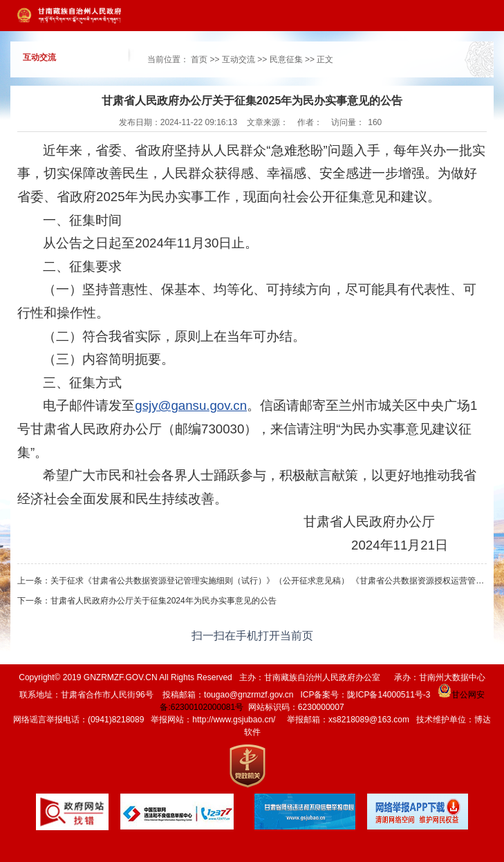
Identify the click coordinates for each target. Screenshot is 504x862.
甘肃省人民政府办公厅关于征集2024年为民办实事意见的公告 (164, 601)
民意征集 (286, 59)
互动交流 (239, 59)
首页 (199, 59)
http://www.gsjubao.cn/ (234, 720)
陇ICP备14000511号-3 (389, 695)
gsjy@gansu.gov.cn (191, 405)
